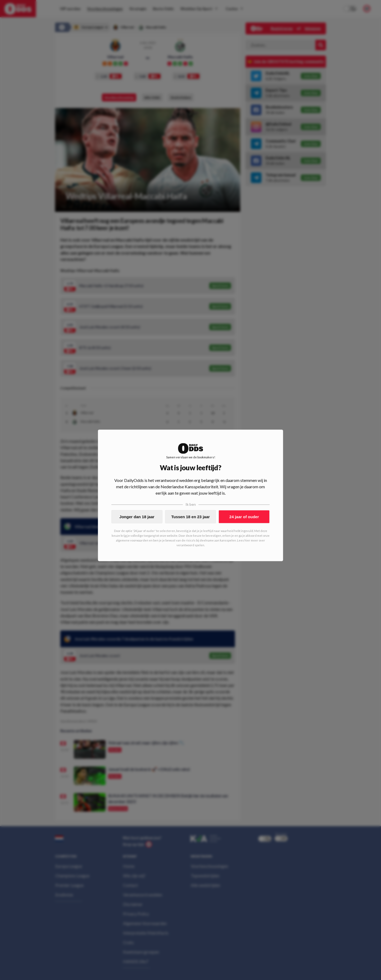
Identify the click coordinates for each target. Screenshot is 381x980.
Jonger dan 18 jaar (137, 517)
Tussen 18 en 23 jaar (190, 517)
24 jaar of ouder (244, 517)
